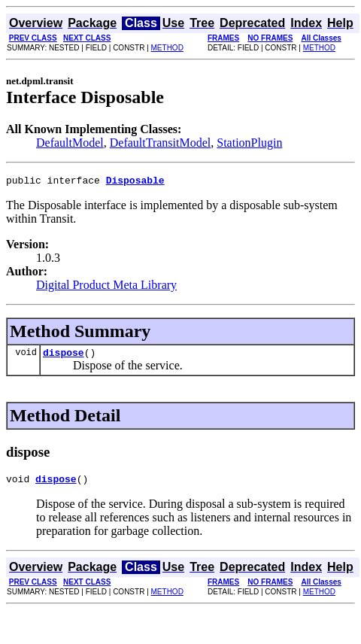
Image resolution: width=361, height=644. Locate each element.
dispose (64, 357)
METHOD (167, 48)
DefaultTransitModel (161, 143)
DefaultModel (70, 143)
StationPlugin (249, 143)
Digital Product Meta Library (106, 287)
